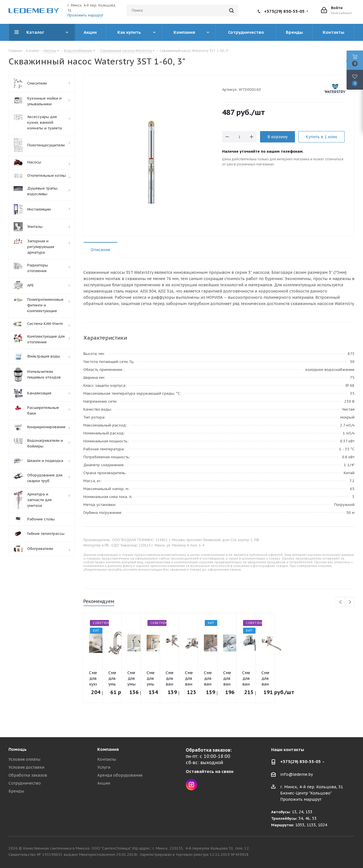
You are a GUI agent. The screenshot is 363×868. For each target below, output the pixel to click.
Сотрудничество (25, 783)
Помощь (18, 749)
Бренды (16, 791)
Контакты (107, 759)
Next (350, 602)
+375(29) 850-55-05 (284, 11)
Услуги (104, 767)
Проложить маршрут (86, 15)
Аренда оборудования (120, 775)
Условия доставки (26, 767)
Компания (108, 749)
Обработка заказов (28, 775)
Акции (104, 783)
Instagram (191, 785)
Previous (341, 602)
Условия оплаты (24, 759)
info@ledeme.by (296, 774)
